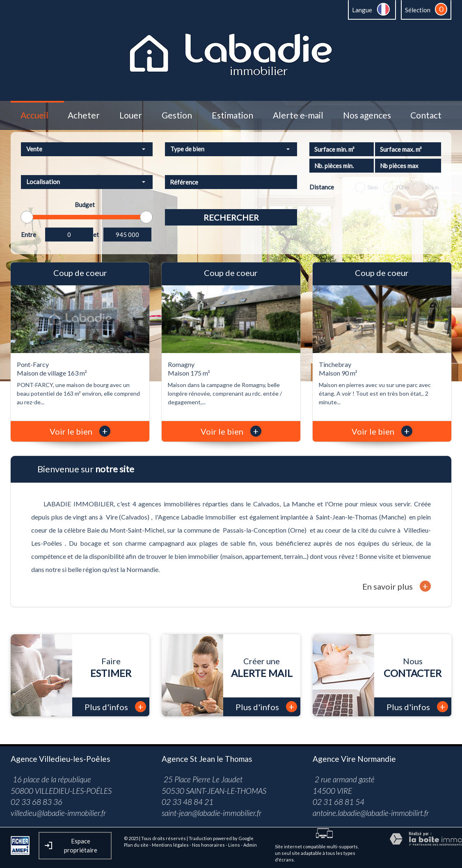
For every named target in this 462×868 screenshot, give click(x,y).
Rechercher (231, 217)
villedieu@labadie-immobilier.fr (58, 813)
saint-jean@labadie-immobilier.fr (212, 813)
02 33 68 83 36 (37, 802)
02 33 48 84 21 (188, 802)
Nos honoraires (208, 845)
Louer (131, 115)
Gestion (177, 115)
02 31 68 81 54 (338, 802)
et (96, 235)
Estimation (232, 115)
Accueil (34, 115)
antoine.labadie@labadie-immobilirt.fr (371, 813)
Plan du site (136, 845)
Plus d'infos (115, 707)
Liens (234, 845)
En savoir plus (397, 586)
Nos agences (367, 115)
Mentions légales (170, 845)
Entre (29, 235)
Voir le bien (80, 431)
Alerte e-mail (298, 115)
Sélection (418, 10)
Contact (426, 115)
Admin (250, 845)
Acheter (84, 115)
